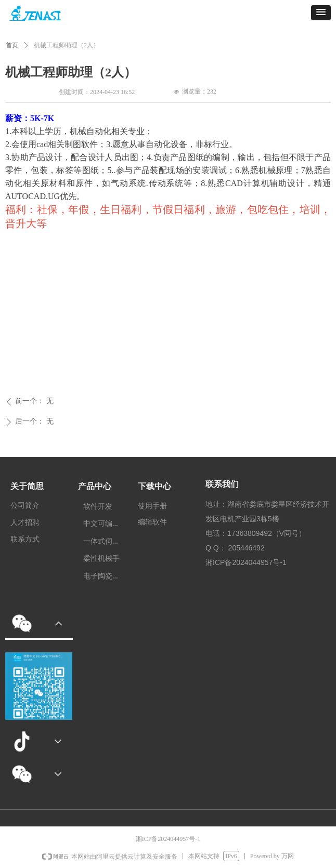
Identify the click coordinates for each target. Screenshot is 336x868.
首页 (12, 45)
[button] (321, 13)
